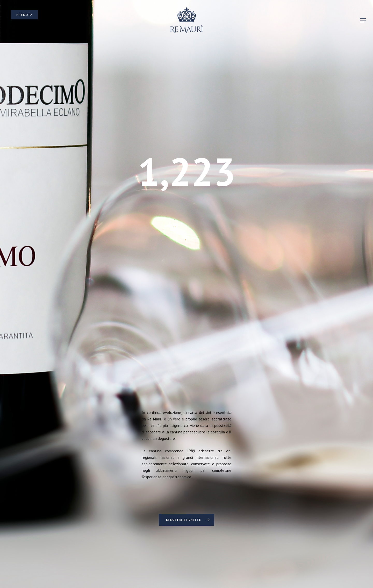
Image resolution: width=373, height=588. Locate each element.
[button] (363, 20)
